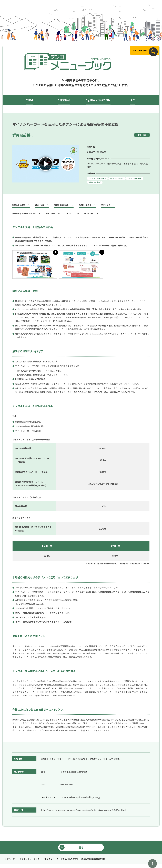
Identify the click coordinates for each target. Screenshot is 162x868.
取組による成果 (85, 205)
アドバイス (69, 214)
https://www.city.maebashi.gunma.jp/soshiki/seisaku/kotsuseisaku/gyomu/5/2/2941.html (83, 810)
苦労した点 (50, 214)
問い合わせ (88, 214)
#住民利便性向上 (117, 178)
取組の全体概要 (19, 205)
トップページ (9, 859)
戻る (81, 847)
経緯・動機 (40, 205)
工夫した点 (106, 205)
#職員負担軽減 (95, 182)
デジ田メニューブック (30, 859)
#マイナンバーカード (97, 178)
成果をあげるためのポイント (24, 214)
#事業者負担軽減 (135, 178)
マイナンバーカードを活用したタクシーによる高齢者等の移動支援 (75, 859)
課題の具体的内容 (61, 205)
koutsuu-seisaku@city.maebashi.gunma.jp (80, 797)
